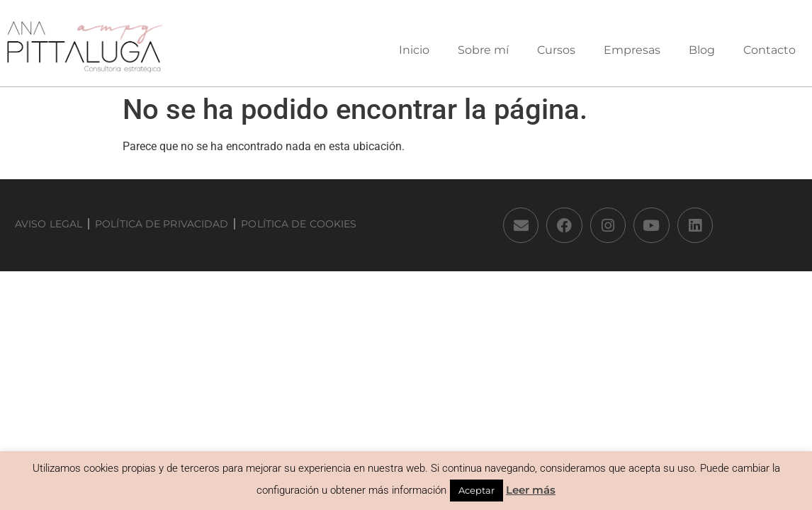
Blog (702, 50)
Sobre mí (483, 50)
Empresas (632, 50)
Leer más (531, 490)
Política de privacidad (162, 224)
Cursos (556, 50)
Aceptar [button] (477, 490)
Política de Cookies (299, 224)
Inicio (414, 50)
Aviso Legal (49, 224)
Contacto (769, 50)
